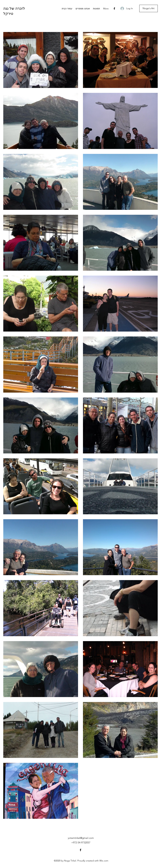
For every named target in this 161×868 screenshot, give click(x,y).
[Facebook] (114, 9)
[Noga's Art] (149, 8)
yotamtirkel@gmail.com (81, 838)
